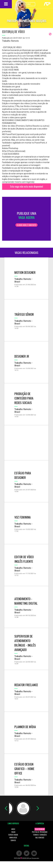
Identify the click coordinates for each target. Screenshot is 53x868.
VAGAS (13, 832)
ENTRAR (27, 4)
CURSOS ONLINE (13, 835)
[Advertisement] (26, 443)
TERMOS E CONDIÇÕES (40, 835)
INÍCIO (13, 829)
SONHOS (13, 840)
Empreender (35, 858)
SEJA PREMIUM (40, 829)
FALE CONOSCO (40, 838)
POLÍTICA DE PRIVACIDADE (40, 832)
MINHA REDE (13, 838)
